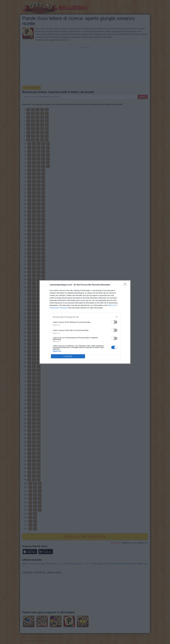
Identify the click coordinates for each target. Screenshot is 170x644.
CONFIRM (68, 356)
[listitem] (85, 317)
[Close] (126, 285)
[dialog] (85, 322)
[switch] (114, 322)
